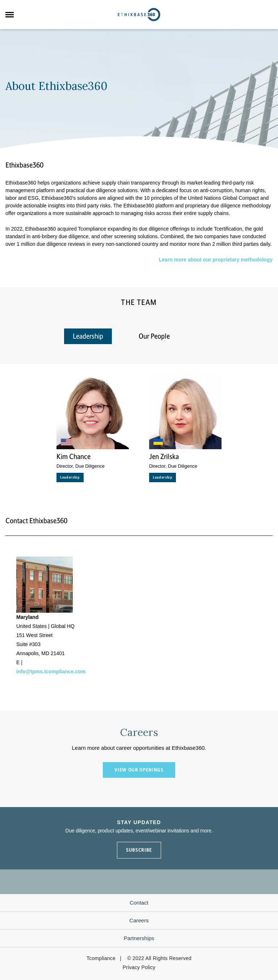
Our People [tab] (154, 336)
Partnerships (139, 938)
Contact (139, 903)
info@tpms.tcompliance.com (51, 671)
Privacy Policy (139, 967)
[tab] (205, 332)
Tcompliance (101, 958)
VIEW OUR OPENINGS (139, 770)
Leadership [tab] (88, 336)
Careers (139, 920)
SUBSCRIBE (139, 850)
